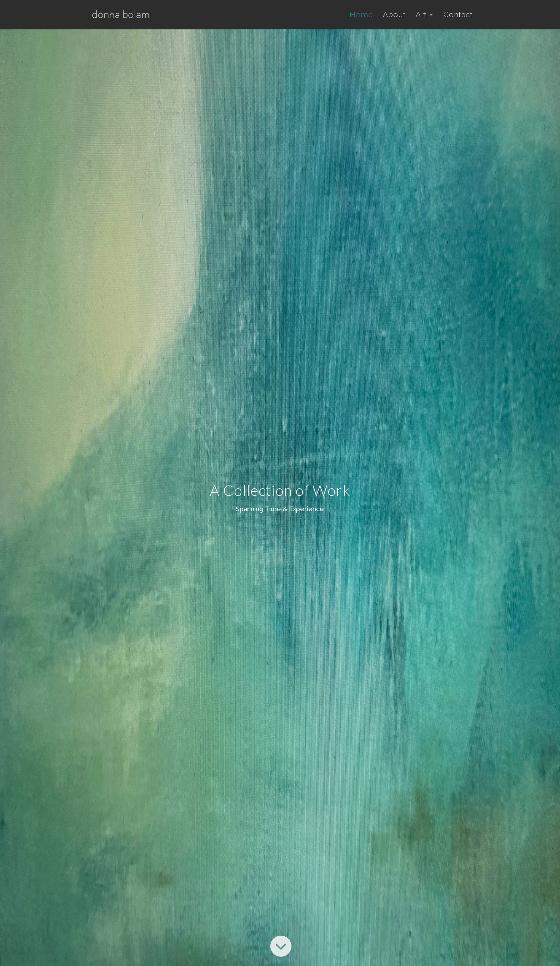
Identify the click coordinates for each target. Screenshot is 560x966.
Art (421, 16)
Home (361, 16)
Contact (458, 16)
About (394, 16)
